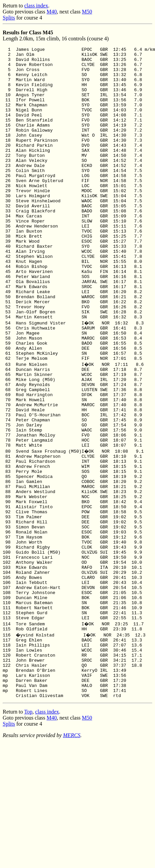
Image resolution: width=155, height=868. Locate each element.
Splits (9, 18)
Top (28, 836)
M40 (52, 12)
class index (36, 6)
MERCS (72, 859)
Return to (13, 6)
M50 (87, 12)
